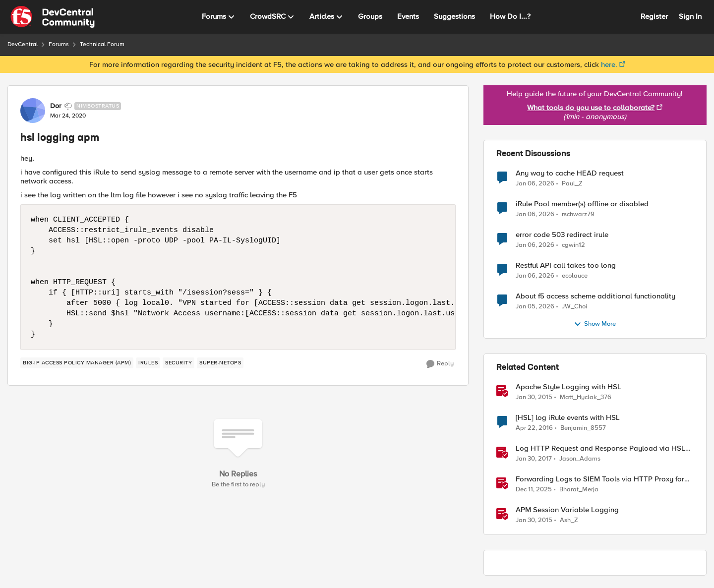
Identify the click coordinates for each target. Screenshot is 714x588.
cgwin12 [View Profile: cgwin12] (573, 245)
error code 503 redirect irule (562, 235)
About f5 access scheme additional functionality (595, 296)
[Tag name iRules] (148, 363)
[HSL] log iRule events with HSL (568, 418)
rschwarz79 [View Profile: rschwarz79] (578, 214)
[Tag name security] (178, 363)
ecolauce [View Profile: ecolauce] (575, 276)
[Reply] (440, 364)
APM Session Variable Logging (567, 510)
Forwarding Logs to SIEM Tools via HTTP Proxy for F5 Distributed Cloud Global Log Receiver (600, 479)
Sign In (690, 16)
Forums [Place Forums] (59, 44)
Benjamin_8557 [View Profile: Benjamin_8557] (583, 428)
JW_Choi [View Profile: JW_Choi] (574, 307)
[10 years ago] (534, 459)
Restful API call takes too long (566, 265)
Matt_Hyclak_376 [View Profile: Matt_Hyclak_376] (586, 397)
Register (654, 16)
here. (609, 64)
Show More (595, 324)
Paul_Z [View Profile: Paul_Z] (572, 183)
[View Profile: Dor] (33, 111)
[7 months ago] (535, 183)
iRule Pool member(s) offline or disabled (582, 204)
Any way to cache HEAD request (570, 173)
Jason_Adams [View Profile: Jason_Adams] (580, 459)
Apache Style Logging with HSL (568, 387)
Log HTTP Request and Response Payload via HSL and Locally (600, 448)
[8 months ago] (534, 490)
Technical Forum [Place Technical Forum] (102, 44)
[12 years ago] (534, 398)
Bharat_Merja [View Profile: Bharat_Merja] (579, 490)
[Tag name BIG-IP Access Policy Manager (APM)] (77, 363)
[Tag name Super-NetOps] (220, 363)
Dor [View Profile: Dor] (56, 106)
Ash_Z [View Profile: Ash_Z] (569, 520)
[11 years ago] (534, 428)
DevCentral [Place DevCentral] (23, 44)
